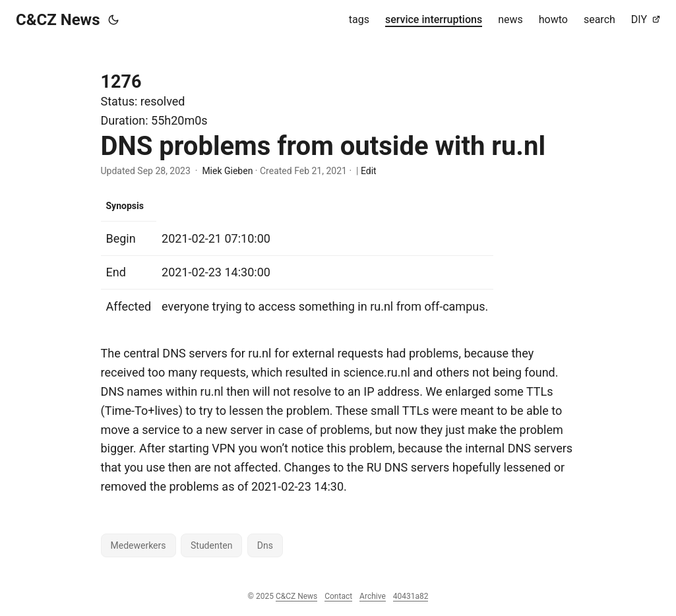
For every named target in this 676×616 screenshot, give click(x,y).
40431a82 (411, 596)
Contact (338, 596)
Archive (373, 596)
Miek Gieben (227, 171)
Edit (369, 171)
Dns (265, 545)
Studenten (211, 545)
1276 (121, 82)
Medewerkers (138, 545)
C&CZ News (58, 20)
